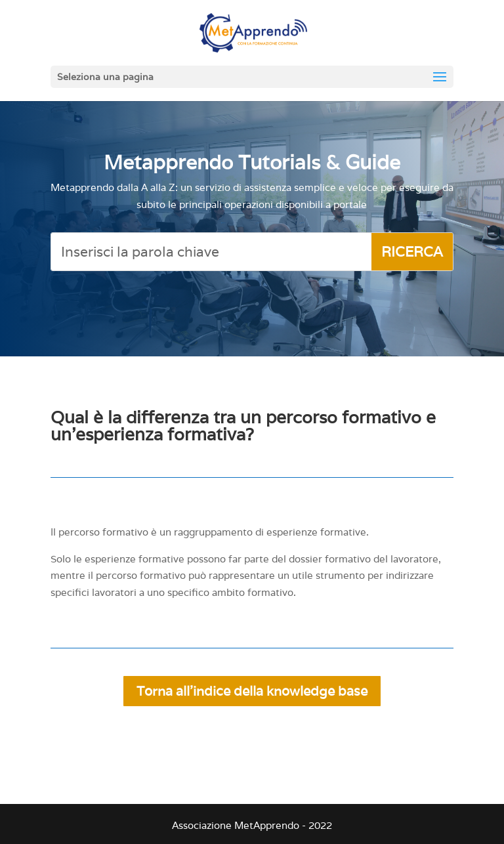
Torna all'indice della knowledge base (252, 691)
